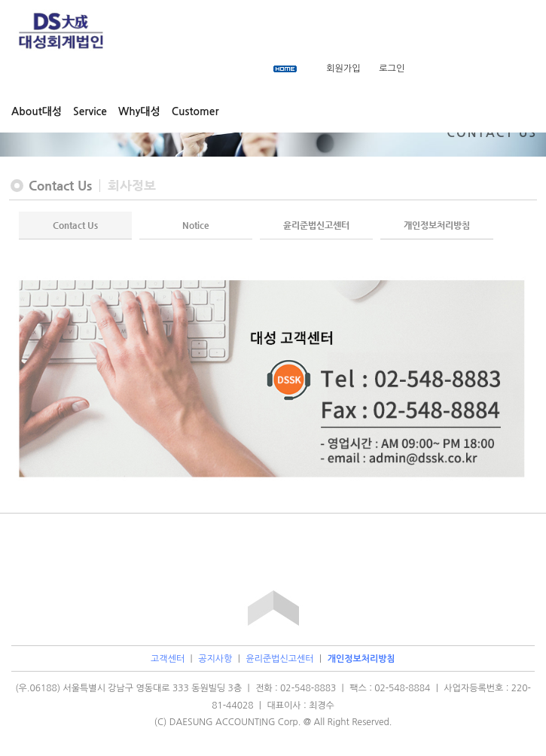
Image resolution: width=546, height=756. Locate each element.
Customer (195, 111)
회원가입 (343, 69)
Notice (196, 225)
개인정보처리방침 (437, 225)
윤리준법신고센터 (316, 225)
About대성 (37, 111)
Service (90, 111)
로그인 (392, 69)
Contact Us (75, 225)
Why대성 (139, 111)
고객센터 (168, 659)
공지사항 (215, 659)
